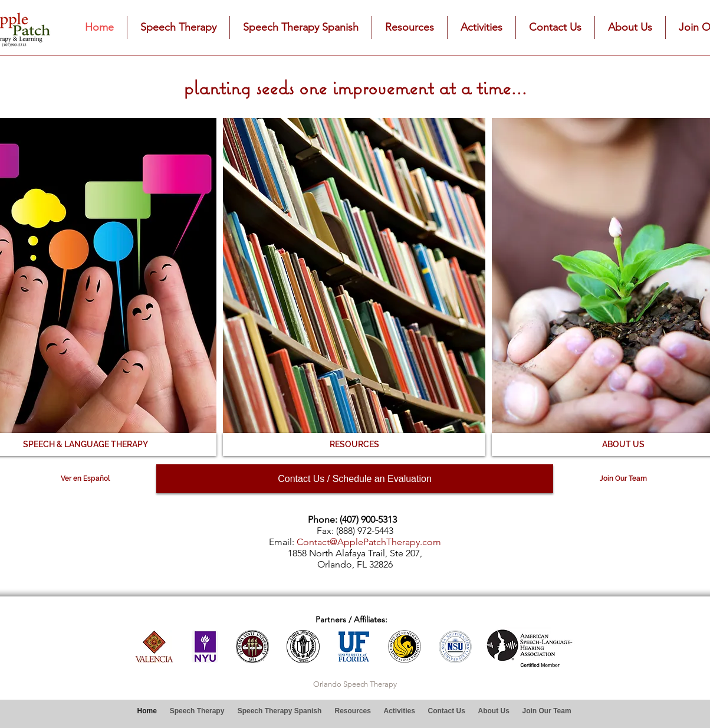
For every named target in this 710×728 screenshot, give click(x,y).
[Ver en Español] (85, 479)
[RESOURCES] (354, 445)
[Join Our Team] (623, 479)
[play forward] (465, 647)
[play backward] (149, 647)
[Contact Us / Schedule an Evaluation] (355, 479)
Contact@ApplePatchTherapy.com (369, 542)
